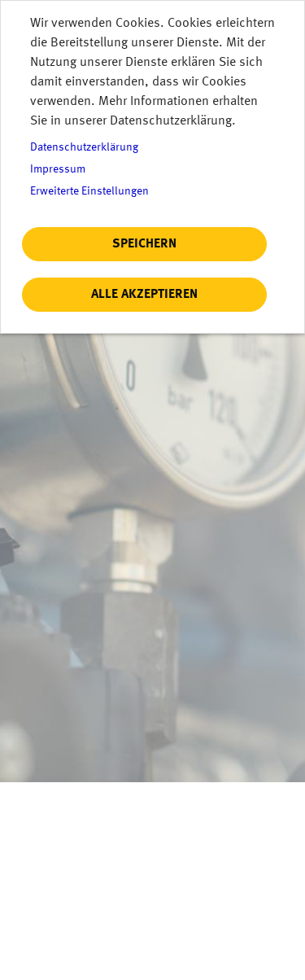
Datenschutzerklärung (84, 148)
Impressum (58, 170)
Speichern (144, 244)
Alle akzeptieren (144, 295)
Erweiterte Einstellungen (89, 192)
